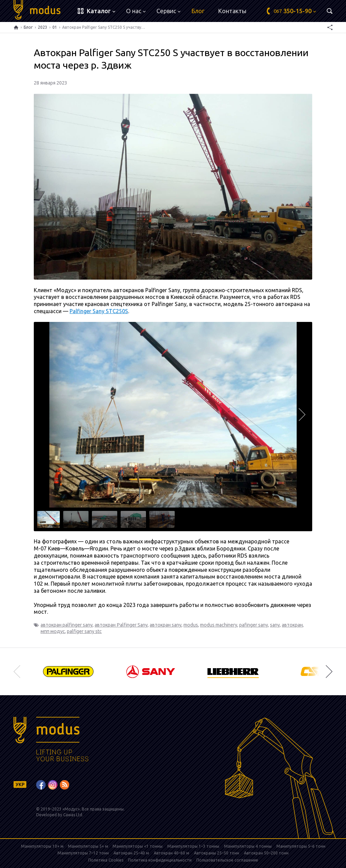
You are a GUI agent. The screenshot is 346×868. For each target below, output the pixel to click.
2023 (43, 27)
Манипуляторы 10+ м (43, 846)
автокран (292, 625)
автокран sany (166, 625)
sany (275, 625)
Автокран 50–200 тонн (266, 853)
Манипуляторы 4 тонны (248, 846)
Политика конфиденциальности (160, 860)
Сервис (168, 11)
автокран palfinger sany (67, 625)
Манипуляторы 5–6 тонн (301, 846)
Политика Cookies (106, 860)
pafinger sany (254, 625)
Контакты (232, 11)
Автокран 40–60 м (171, 853)
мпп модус (53, 631)
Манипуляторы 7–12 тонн (83, 853)
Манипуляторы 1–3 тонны (193, 846)
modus (191, 625)
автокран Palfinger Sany (121, 625)
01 (55, 27)
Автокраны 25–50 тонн (217, 853)
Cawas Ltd (73, 815)
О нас (136, 11)
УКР (20, 784)
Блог (198, 11)
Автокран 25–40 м (131, 853)
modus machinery (219, 625)
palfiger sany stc (84, 631)
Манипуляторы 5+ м (89, 846)
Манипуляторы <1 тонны (138, 846)
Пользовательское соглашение (227, 860)
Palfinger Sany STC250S (99, 311)
